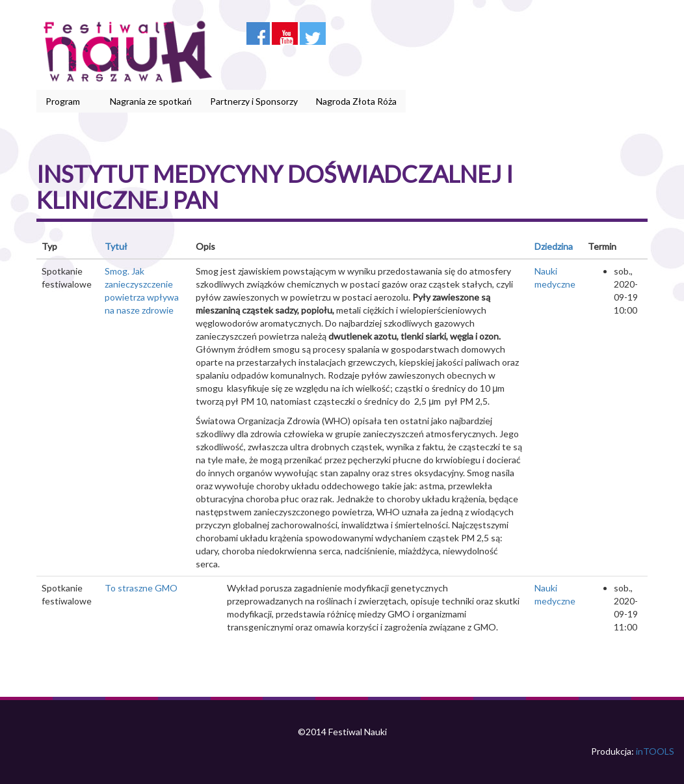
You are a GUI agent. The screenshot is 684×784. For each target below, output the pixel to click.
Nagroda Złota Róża (356, 101)
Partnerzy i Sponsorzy (254, 101)
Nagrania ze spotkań (151, 101)
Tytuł (116, 246)
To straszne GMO (141, 588)
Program (65, 101)
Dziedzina (554, 246)
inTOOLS (655, 751)
